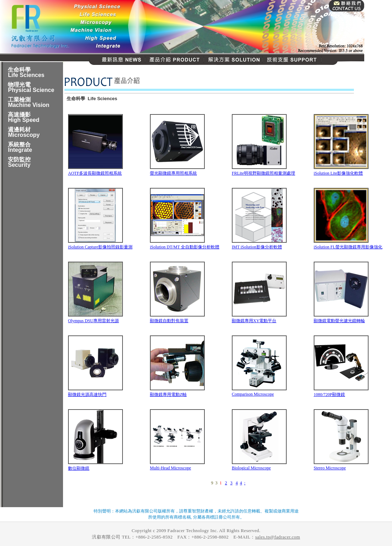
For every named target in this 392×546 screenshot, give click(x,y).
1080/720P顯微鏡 (329, 395)
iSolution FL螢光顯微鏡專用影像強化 (348, 247)
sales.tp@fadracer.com (278, 537)
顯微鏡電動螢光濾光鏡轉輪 (339, 321)
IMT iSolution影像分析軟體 (257, 247)
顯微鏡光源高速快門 (87, 395)
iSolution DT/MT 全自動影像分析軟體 (185, 247)
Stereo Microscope (330, 468)
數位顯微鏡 (79, 468)
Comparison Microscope (253, 394)
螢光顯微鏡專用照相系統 (173, 173)
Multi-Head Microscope (171, 468)
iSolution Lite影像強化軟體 (338, 173)
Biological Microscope (251, 468)
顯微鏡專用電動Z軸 (168, 395)
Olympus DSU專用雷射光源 (93, 321)
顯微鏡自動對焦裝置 (169, 321)
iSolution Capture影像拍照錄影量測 (100, 247)
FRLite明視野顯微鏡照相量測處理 (263, 173)
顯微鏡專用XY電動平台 (254, 321)
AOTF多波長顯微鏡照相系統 (95, 173)
